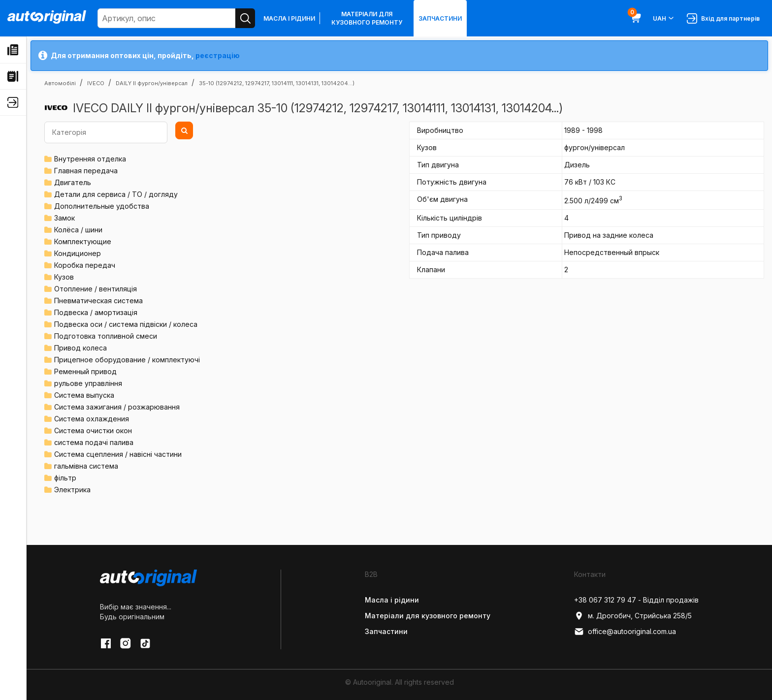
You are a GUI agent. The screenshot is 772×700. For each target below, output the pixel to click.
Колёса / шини (78, 230)
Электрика (72, 490)
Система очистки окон (93, 430)
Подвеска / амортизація (96, 312)
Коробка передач (85, 265)
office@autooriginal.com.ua (625, 632)
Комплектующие (83, 241)
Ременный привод (85, 371)
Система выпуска (84, 395)
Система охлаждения (92, 419)
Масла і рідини (289, 18)
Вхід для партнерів (723, 18)
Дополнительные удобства (102, 206)
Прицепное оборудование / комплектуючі (127, 360)
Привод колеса (80, 348)
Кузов (64, 277)
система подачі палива (94, 442)
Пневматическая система (98, 301)
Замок (64, 218)
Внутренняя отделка (90, 159)
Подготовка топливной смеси (106, 336)
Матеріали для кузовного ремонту (367, 18)
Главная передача (86, 171)
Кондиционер (78, 253)
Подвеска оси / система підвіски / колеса (126, 324)
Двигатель (73, 182)
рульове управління (88, 383)
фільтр (65, 478)
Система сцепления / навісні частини (118, 454)
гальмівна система (86, 466)
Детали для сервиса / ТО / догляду (116, 194)
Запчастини (440, 18)
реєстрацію (218, 55)
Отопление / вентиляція (96, 289)
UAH (664, 18)
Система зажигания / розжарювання (117, 407)
